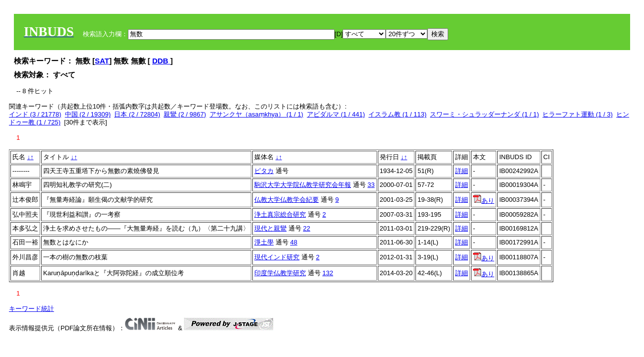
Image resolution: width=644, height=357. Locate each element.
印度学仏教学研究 (280, 273)
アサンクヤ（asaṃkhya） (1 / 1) (257, 114)
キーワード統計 (31, 309)
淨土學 (264, 242)
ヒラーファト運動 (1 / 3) (578, 114)
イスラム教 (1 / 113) (397, 114)
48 (293, 242)
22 (306, 228)
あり (484, 201)
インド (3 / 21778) (35, 114)
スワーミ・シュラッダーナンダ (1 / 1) (484, 114)
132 (328, 273)
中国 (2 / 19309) (88, 114)
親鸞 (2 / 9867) (185, 114)
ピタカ (264, 171)
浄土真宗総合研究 (280, 214)
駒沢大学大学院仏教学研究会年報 (303, 185)
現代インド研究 (277, 257)
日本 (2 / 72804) (137, 114)
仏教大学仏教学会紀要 (287, 200)
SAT (102, 61)
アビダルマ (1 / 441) (336, 114)
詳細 (462, 171)
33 (371, 185)
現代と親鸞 (270, 228)
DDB (161, 61)
